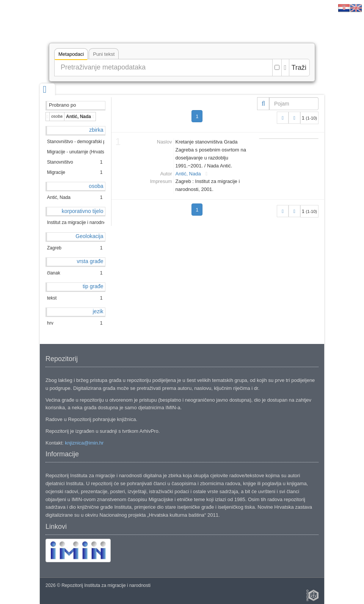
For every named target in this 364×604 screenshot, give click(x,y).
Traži (299, 68)
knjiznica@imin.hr (84, 443)
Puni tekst (104, 54)
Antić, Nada (188, 174)
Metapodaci (71, 55)
